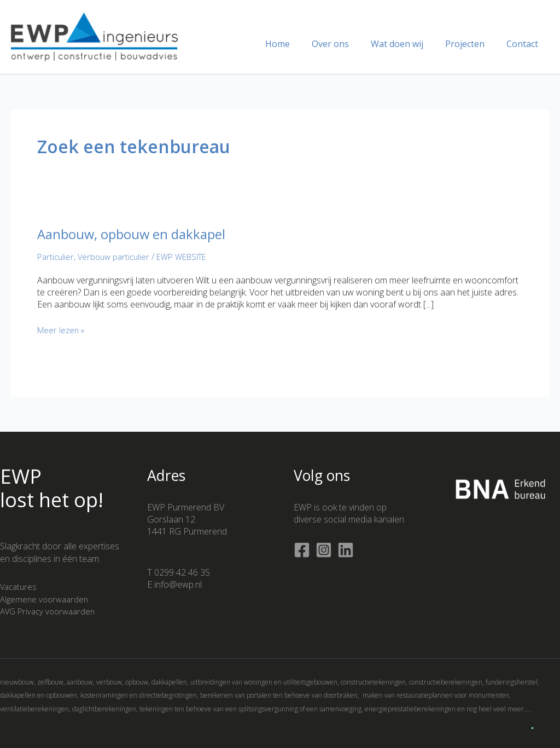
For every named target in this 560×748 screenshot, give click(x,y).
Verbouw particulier (118, 257)
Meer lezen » (63, 330)
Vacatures (20, 587)
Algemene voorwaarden (46, 599)
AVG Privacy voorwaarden (51, 611)
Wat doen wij (408, 44)
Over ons (346, 44)
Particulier (57, 257)
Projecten (471, 44)
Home (297, 44)
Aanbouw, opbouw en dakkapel (140, 234)
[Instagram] (324, 550)
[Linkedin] (346, 550)
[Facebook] (302, 550)
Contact (524, 44)
